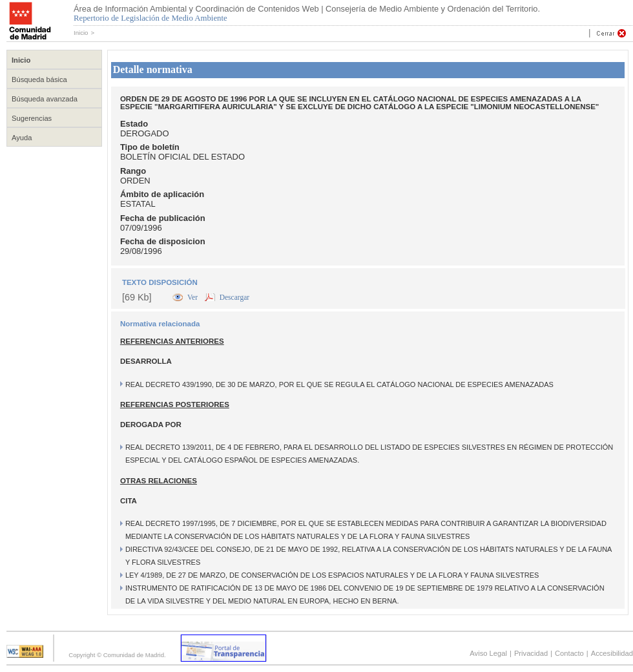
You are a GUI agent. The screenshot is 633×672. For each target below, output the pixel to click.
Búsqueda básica (39, 79)
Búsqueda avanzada (45, 99)
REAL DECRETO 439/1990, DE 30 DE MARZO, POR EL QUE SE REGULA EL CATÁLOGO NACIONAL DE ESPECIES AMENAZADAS (339, 384)
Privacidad (531, 653)
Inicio (81, 33)
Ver (193, 297)
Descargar (234, 297)
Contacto (569, 653)
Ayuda (22, 138)
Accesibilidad (612, 653)
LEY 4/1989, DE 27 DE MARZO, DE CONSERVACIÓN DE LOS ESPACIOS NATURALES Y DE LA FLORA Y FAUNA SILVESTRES (332, 575)
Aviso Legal (488, 653)
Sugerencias (32, 118)
